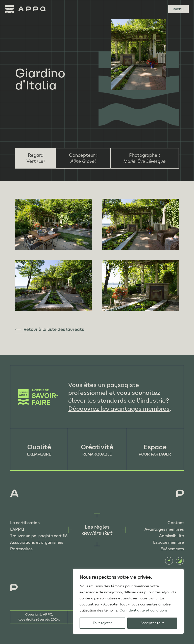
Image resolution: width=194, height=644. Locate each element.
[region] (128, 601)
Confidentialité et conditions (143, 610)
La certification (25, 523)
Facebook (169, 561)
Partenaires (21, 549)
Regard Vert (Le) (36, 158)
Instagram (180, 561)
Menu (178, 9)
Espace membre (168, 542)
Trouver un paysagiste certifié (39, 536)
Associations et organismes (37, 542)
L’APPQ (17, 529)
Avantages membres (164, 529)
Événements (172, 549)
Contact (176, 523)
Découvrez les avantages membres (119, 409)
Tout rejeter (102, 623)
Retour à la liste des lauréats (54, 329)
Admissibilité (172, 536)
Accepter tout (152, 623)
